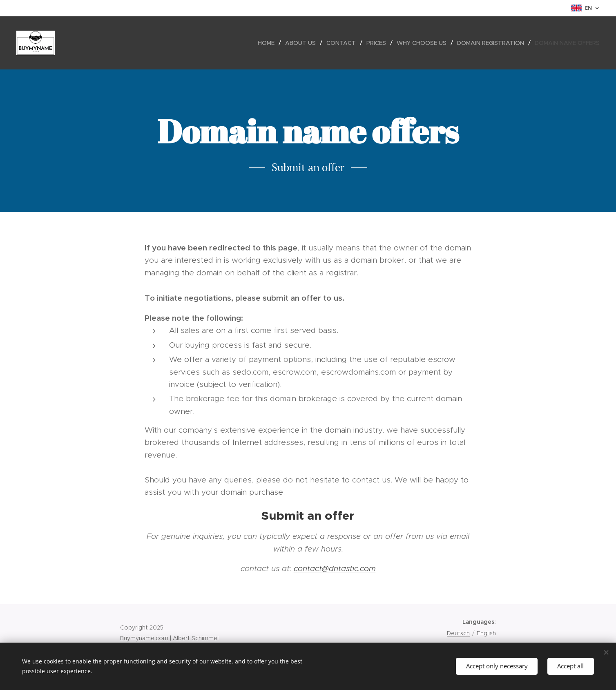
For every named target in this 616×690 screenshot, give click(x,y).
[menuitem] (268, 43)
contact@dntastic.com (335, 568)
